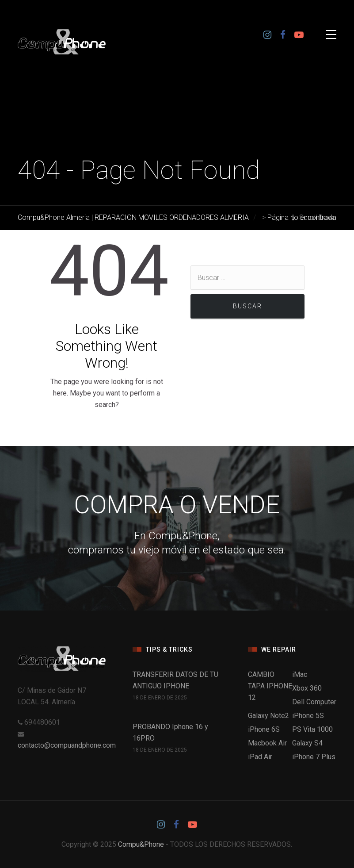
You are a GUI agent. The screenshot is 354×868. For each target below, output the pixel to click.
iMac (300, 674)
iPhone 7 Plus (314, 757)
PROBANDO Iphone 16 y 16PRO (170, 732)
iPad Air (260, 757)
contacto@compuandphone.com (67, 745)
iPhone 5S (308, 716)
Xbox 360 (307, 688)
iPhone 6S (264, 729)
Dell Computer (314, 702)
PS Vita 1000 (312, 729)
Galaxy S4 (307, 743)
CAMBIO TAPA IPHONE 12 (270, 686)
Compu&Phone (141, 844)
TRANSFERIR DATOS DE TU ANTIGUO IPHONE (175, 680)
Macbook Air (267, 743)
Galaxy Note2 (268, 716)
